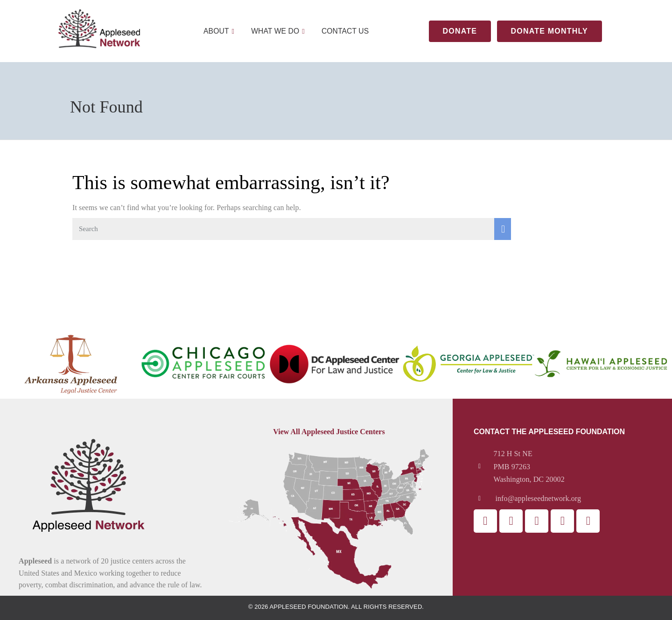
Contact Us (346, 31)
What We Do (278, 31)
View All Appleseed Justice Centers (329, 432)
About (218, 31)
